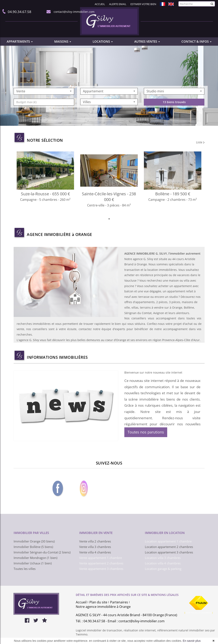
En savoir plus (192, 641)
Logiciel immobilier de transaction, (100, 630)
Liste (200, 142)
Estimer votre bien (143, 4)
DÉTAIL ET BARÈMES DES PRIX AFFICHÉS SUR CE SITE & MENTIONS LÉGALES (127, 595)
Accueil (100, 4)
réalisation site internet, (140, 630)
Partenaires (119, 602)
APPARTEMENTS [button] (20, 41)
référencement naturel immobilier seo (184, 630)
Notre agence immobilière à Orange (103, 607)
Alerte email (118, 4)
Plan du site (98, 602)
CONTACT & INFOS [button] (196, 41)
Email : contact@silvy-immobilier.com (136, 621)
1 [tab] (109, 219)
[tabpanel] (109, 184)
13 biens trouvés (174, 111)
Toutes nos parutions (146, 432)
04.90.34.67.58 (19, 12)
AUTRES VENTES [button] (147, 41)
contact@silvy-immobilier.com (73, 12)
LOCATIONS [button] (103, 41)
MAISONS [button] (63, 41)
